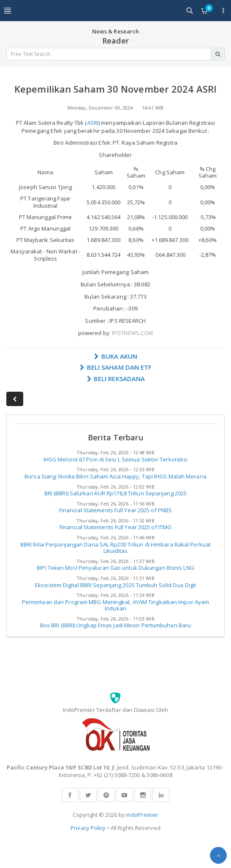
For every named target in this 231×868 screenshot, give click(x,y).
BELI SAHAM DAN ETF (116, 367)
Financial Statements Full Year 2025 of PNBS (115, 510)
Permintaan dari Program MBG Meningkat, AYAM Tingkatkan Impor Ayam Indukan (116, 605)
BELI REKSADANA (116, 379)
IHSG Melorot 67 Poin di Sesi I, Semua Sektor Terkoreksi (116, 459)
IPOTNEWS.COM (132, 333)
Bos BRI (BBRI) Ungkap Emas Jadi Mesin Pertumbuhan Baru (115, 625)
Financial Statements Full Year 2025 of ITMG (115, 527)
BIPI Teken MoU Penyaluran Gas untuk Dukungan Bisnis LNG (115, 568)
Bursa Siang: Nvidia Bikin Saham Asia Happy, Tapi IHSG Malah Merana (115, 476)
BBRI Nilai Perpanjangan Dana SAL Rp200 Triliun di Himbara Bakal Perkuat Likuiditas (115, 548)
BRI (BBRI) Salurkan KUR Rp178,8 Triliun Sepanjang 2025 (115, 493)
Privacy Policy (88, 828)
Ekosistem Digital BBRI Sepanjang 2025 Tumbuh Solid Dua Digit (115, 585)
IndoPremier (142, 815)
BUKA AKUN (116, 356)
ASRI (93, 123)
